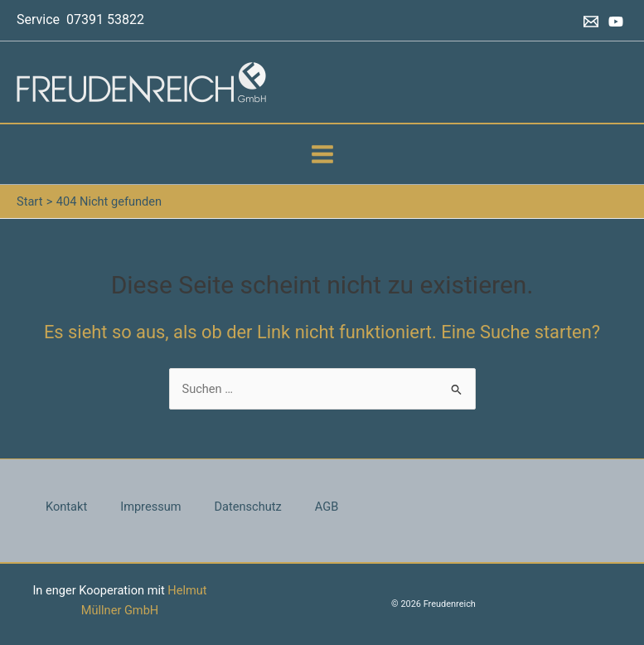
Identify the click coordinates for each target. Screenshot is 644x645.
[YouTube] (616, 22)
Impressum (150, 507)
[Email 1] (591, 22)
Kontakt (66, 507)
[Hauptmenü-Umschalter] (322, 154)
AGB (327, 507)
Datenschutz (248, 507)
